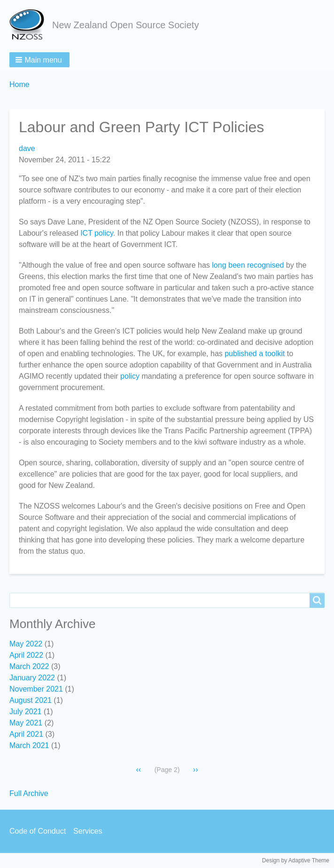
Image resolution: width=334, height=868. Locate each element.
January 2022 (32, 678)
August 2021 (31, 700)
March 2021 (29, 745)
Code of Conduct (38, 831)
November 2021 (36, 689)
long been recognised (248, 265)
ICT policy (97, 233)
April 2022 (26, 655)
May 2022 (26, 644)
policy (130, 376)
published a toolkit (255, 354)
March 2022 (29, 666)
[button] (39, 60)
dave (27, 148)
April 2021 (26, 734)
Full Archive (29, 793)
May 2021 (26, 723)
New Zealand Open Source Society (125, 25)
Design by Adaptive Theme (296, 860)
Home (19, 84)
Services (88, 831)
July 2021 (26, 712)
